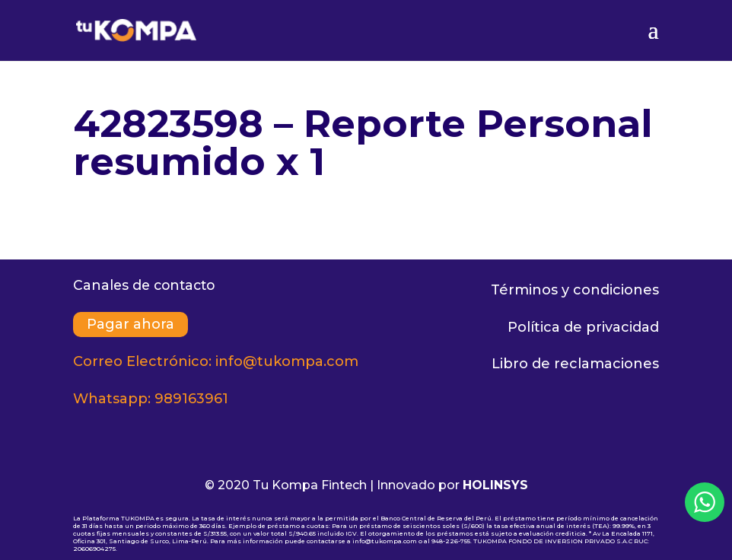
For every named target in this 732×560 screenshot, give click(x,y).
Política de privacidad (583, 327)
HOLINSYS (495, 485)
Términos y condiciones (575, 290)
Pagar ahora (130, 325)
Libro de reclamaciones (575, 364)
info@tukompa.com (287, 361)
